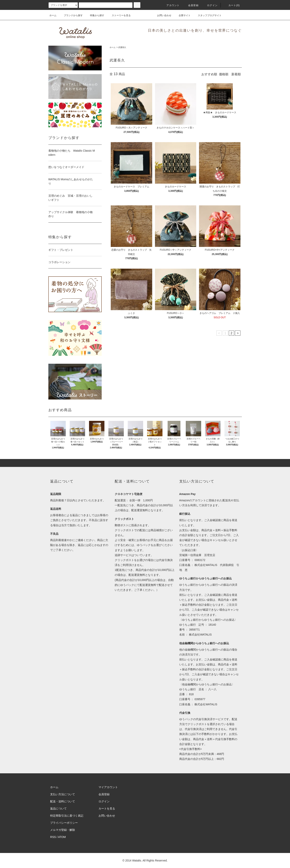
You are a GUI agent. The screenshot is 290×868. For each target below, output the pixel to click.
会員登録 (191, 5)
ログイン (210, 5)
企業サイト (182, 15)
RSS (53, 837)
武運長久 (122, 47)
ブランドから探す (71, 15)
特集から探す (95, 15)
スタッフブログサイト (207, 15)
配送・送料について (63, 801)
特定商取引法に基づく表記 (67, 816)
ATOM (62, 837)
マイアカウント (108, 787)
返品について (58, 808)
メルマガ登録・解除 (63, 830)
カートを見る (107, 808)
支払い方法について (63, 794)
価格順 (224, 74)
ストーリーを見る (119, 15)
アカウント (171, 5)
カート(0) (232, 5)
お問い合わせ (162, 15)
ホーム (53, 15)
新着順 (236, 74)
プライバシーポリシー (64, 823)
